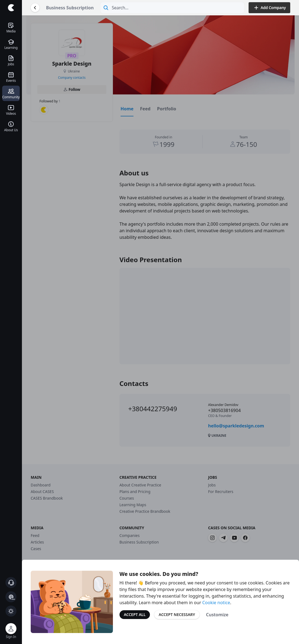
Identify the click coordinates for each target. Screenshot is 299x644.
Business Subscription (70, 8)
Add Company (269, 8)
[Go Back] (35, 8)
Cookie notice (216, 603)
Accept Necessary (177, 614)
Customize (217, 615)
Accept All (135, 614)
